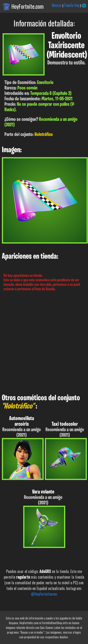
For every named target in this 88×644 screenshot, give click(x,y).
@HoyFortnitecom (44, 594)
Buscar (57, 5)
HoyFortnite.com (28, 6)
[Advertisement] (44, 343)
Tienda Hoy (72, 5)
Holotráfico (44, 135)
